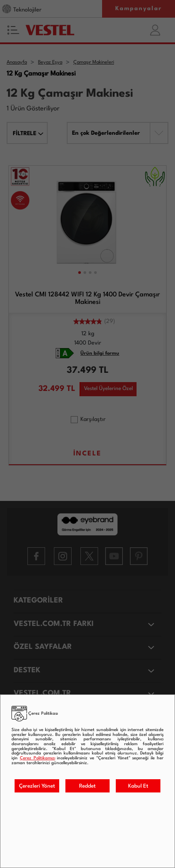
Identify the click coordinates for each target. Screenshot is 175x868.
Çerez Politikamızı (38, 758)
